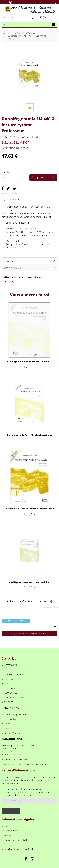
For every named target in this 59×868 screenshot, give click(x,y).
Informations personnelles (16, 715)
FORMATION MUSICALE (15, 674)
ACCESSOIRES (11, 665)
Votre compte (11, 708)
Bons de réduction (13, 733)
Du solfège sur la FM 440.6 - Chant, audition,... (29, 361)
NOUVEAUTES (11, 693)
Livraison (8, 826)
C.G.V (7, 845)
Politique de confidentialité (16, 840)
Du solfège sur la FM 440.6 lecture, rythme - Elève (30, 509)
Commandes (10, 719)
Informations (12, 739)
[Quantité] (8, 177)
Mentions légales (12, 831)
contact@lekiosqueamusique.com (32, 765)
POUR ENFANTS (11, 688)
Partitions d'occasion (14, 698)
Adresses (8, 728)
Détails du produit (12, 268)
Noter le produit (16, 620)
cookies (8, 835)
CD (6, 670)
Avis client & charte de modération (20, 849)
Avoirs (7, 724)
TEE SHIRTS (9, 702)
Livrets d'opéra (11, 679)
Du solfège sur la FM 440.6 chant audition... (30, 582)
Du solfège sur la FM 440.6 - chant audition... (29, 435)
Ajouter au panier (43, 178)
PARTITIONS (10, 684)
